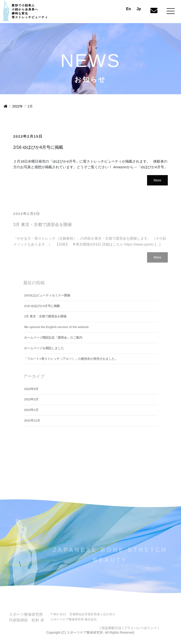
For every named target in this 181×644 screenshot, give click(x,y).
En (128, 9)
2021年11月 (32, 424)
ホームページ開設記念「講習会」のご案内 (53, 341)
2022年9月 (31, 393)
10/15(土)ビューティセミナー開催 (47, 299)
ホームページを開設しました (44, 352)
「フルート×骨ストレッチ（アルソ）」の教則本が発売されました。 (71, 362)
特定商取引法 (111, 632)
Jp (139, 9)
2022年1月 (31, 414)
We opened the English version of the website (56, 331)
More (157, 181)
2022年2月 (31, 403)
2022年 (18, 106)
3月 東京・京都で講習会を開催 (43, 228)
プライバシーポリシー (140, 632)
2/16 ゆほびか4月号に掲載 (38, 148)
